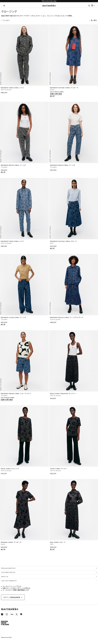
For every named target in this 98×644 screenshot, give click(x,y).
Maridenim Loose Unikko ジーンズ (13, 318)
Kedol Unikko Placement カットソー (63, 394)
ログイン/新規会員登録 (12, 597)
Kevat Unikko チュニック (10, 469)
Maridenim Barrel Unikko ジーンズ (13, 165)
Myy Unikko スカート (58, 542)
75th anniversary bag (49, 1)
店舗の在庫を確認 (56, 94)
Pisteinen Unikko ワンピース (11, 542)
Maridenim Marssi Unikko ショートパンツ (16, 394)
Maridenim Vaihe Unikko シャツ (12, 88)
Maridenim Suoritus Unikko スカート (63, 241)
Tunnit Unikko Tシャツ (58, 469)
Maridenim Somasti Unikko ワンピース (64, 88)
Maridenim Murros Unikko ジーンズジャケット (67, 318)
